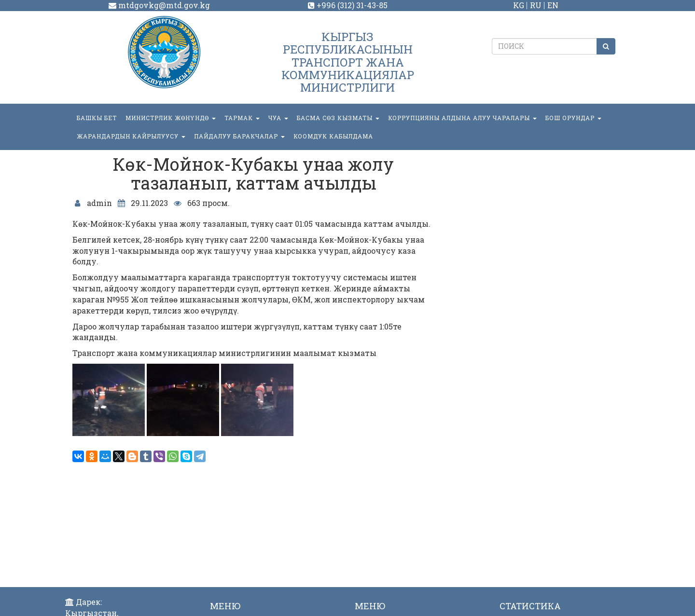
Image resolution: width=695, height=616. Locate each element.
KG (519, 5)
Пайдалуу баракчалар (239, 136)
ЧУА (278, 118)
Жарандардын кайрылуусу (131, 136)
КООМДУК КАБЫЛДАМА (333, 136)
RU (536, 5)
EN (553, 5)
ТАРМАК (242, 118)
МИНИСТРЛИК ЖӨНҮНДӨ (171, 118)
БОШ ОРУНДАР (573, 118)
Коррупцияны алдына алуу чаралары (462, 118)
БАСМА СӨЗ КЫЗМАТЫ (338, 118)
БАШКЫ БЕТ (97, 118)
